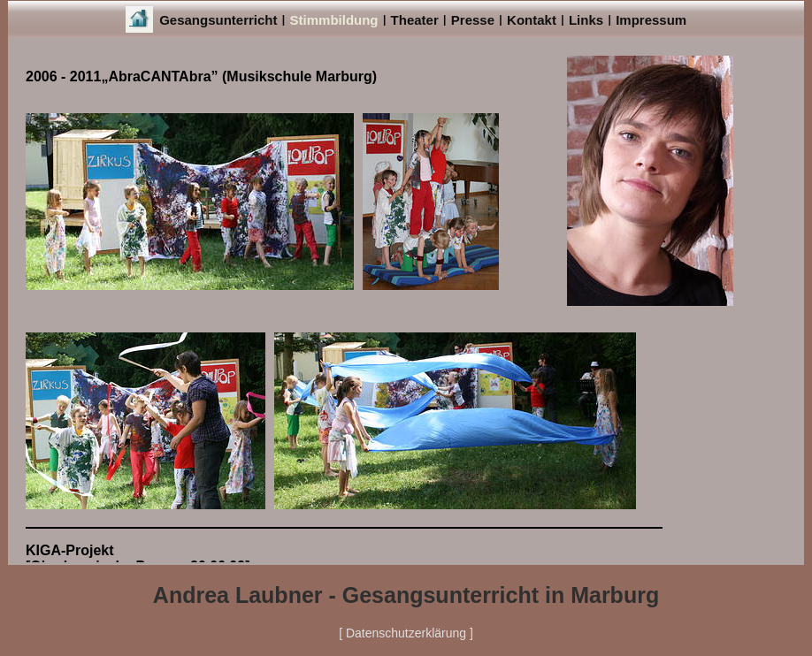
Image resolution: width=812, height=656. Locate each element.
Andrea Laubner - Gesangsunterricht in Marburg (406, 595)
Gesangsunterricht (218, 20)
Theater (415, 20)
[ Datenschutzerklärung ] (406, 633)
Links (586, 20)
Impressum (651, 20)
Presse (473, 20)
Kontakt (532, 20)
